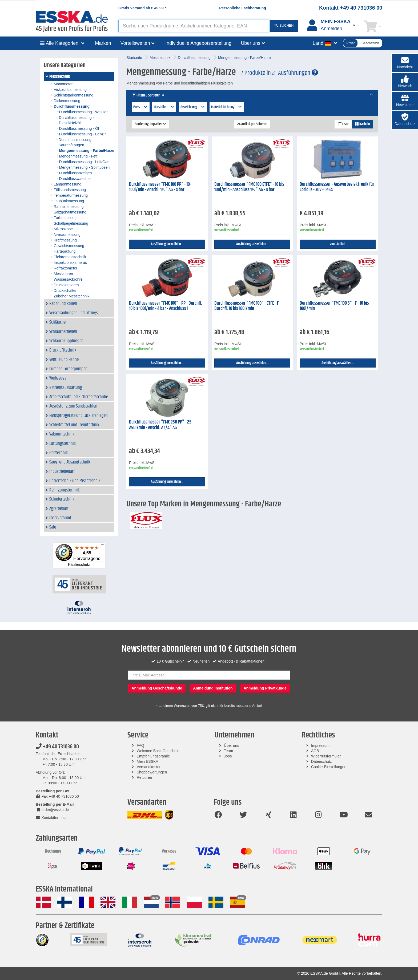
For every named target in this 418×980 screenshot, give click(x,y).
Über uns (232, 745)
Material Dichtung (227, 107)
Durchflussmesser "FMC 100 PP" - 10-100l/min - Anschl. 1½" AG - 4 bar (160, 187)
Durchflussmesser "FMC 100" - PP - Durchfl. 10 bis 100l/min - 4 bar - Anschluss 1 (166, 306)
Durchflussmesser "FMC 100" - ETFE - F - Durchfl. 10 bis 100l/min (248, 306)
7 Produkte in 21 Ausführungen (280, 73)
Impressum (320, 745)
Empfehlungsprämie (153, 756)
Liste (343, 124)
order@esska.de (52, 810)
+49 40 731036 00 (57, 747)
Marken (103, 43)
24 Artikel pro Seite (252, 124)
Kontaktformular (52, 818)
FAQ (140, 745)
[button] (405, 82)
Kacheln (362, 124)
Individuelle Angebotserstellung (198, 43)
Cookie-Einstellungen (329, 767)
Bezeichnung (193, 107)
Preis (141, 107)
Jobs (228, 756)
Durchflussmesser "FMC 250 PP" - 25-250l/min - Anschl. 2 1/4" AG (161, 425)
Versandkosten (149, 767)
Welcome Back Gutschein (158, 751)
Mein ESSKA (148, 761)
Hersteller (164, 107)
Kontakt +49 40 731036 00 (351, 8)
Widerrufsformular (326, 756)
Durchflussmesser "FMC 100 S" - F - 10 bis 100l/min (334, 306)
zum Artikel (338, 244)
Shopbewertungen (152, 772)
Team (228, 751)
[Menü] (102, 546)
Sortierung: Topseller (150, 124)
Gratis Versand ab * (142, 8)
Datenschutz (321, 761)
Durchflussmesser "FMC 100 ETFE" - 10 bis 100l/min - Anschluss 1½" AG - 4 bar (249, 187)
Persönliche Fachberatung (243, 8)
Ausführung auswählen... (167, 244)
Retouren (144, 777)
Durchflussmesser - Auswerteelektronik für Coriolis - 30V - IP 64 (337, 187)
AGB (315, 751)
